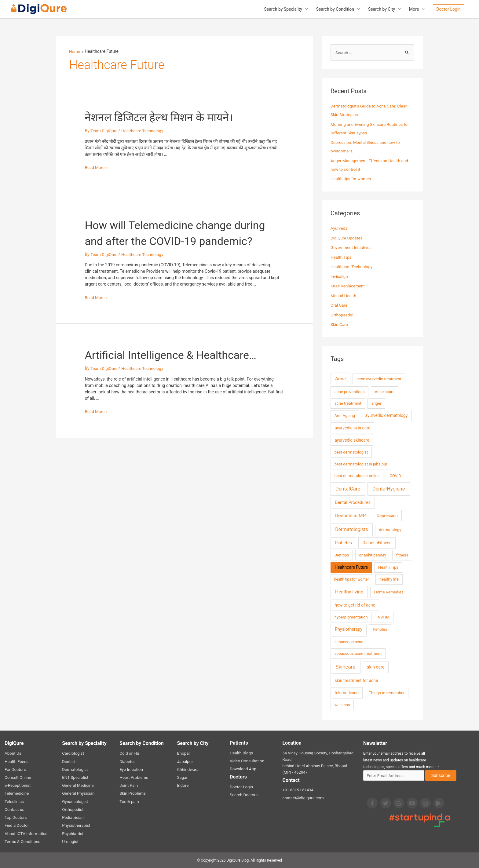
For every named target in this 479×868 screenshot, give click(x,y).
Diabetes (127, 762)
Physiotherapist (76, 825)
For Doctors (15, 770)
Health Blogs (241, 754)
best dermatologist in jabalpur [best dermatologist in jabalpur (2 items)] (361, 464)
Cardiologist (73, 754)
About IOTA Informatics (25, 833)
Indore (183, 786)
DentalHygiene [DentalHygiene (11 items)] (389, 489)
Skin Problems (132, 794)
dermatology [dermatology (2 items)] (390, 530)
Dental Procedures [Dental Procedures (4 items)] (353, 503)
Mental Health (344, 296)
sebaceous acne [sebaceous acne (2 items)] (349, 642)
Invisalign (340, 277)
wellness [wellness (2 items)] (342, 705)
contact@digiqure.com (302, 799)
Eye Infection (131, 770)
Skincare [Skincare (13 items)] (345, 667)
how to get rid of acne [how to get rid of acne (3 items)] (355, 606)
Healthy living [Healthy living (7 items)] (349, 593)
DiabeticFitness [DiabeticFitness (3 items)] (377, 543)
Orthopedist (72, 810)
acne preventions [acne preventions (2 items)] (350, 392)
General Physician (78, 794)
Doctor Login (241, 787)
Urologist (70, 841)
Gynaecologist (75, 802)
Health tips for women (352, 179)
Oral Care (339, 306)
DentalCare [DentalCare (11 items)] (348, 489)
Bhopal (183, 754)
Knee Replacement (348, 286)
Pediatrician (73, 817)
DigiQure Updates (347, 239)
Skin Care (340, 325)
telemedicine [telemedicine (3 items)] (346, 693)
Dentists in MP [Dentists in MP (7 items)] (350, 516)
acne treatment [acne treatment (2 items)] (348, 404)
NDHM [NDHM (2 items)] (384, 618)
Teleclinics (14, 802)
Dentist (68, 762)
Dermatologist (75, 770)
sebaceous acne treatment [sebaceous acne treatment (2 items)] (358, 654)
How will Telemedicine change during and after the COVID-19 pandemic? (167, 241)
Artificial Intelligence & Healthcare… (180, 371)
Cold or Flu (129, 754)
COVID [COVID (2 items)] (396, 476)
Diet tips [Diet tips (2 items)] (342, 556)
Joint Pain (128, 786)
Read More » (96, 168)
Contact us (14, 810)
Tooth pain (129, 802)
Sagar (182, 778)
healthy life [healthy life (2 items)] (389, 580)
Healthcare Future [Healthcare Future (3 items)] (351, 568)
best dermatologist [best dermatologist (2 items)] (351, 453)
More (414, 9)
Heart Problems (133, 778)
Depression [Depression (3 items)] (387, 516)
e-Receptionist (17, 786)
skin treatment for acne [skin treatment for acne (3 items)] (356, 681)
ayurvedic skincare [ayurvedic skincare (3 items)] (352, 441)
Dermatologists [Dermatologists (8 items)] (352, 530)
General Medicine (77, 786)
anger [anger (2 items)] (377, 404)
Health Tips (341, 258)
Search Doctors (243, 795)
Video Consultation (247, 762)
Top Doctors (15, 817)
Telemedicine (16, 794)
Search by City (382, 9)
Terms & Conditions (22, 841)
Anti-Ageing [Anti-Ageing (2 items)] (345, 416)
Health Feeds (16, 762)
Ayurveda (339, 229)
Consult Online (17, 778)
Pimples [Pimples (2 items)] (380, 630)
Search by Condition (335, 9)
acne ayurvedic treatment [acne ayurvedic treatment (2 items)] (379, 379)
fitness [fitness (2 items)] (402, 556)
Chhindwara (187, 770)
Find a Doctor (16, 825)
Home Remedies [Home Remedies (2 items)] (389, 593)
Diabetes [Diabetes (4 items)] (343, 543)
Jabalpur (185, 762)
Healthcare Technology (144, 131)
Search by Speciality (283, 9)
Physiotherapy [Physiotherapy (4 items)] (349, 630)
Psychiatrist (72, 833)
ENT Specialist (75, 778)
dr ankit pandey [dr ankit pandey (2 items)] (373, 556)
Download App (243, 770)
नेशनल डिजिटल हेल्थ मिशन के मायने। (167, 117)
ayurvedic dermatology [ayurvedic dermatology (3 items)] (387, 416)
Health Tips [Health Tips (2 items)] (388, 568)
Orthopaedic (342, 315)
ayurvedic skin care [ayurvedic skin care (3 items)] (352, 428)
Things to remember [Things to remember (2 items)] (387, 693)
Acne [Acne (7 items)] (340, 379)
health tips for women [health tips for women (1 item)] (352, 580)
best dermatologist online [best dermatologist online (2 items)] (357, 476)
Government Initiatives (352, 248)
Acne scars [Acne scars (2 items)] (385, 392)
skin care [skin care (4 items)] (376, 668)
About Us (13, 754)
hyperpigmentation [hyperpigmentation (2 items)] (351, 618)
